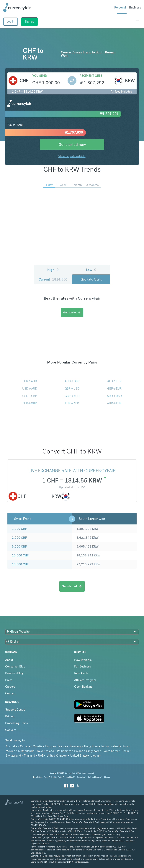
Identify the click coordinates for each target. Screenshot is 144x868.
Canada (25, 746)
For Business (82, 666)
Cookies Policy (57, 777)
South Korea (111, 751)
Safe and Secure (94, 777)
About (9, 660)
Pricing (10, 716)
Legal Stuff (70, 777)
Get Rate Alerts (91, 279)
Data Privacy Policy (41, 777)
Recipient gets (91, 76)
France (62, 746)
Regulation (81, 777)
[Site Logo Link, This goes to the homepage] (17, 8)
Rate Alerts (81, 673)
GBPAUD (72, 396)
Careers (10, 687)
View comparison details (72, 156)
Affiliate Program (85, 680)
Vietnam (96, 756)
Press (9, 680)
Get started (72, 312)
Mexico (10, 751)
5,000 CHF (19, 547)
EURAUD (30, 381)
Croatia (38, 746)
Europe (50, 746)
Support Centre (15, 710)
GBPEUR (114, 389)
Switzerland (13, 756)
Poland (79, 751)
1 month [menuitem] (76, 185)
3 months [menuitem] (92, 185)
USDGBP (30, 396)
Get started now (72, 144)
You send (40, 76)
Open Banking (83, 687)
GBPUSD (72, 389)
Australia (11, 746)
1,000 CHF (19, 529)
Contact (10, 693)
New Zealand (45, 751)
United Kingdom (57, 756)
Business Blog (14, 673)
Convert (10, 730)
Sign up (29, 22)
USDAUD (30, 389)
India (104, 746)
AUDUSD (114, 396)
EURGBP (30, 403)
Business (135, 7)
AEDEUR (114, 381)
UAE (41, 756)
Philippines (64, 751)
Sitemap (107, 777)
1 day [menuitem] (49, 185)
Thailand (30, 756)
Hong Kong (91, 746)
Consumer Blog (15, 666)
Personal (120, 7)
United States (79, 756)
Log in (11, 22)
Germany (75, 746)
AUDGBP (72, 381)
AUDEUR (114, 403)
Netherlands (26, 751)
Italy (125, 746)
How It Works (83, 660)
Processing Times (16, 723)
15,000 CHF (20, 564)
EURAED (72, 403)
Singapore (93, 751)
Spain (125, 751)
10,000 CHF (20, 555)
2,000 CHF (19, 538)
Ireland (115, 746)
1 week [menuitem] (62, 185)
